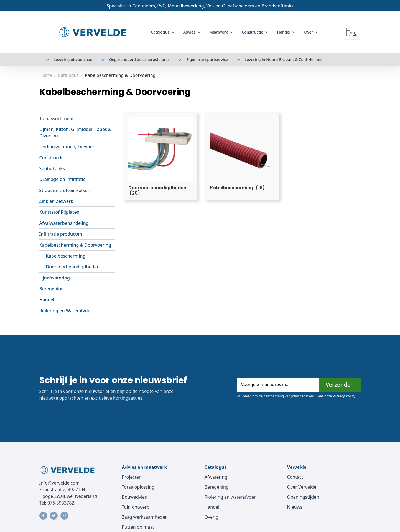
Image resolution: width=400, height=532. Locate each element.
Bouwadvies (134, 497)
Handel (284, 32)
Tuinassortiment (57, 118)
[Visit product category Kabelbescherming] (242, 154)
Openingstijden (303, 497)
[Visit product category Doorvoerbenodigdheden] (160, 156)
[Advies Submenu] (200, 32)
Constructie (252, 32)
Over (309, 32)
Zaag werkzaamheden (145, 517)
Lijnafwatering (55, 278)
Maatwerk (219, 32)
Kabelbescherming (66, 256)
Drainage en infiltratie (63, 179)
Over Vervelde (302, 487)
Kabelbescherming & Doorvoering (75, 245)
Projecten (132, 477)
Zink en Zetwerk (56, 201)
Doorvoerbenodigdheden (73, 267)
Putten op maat (138, 527)
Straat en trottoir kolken (65, 190)
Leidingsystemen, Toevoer (67, 147)
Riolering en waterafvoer (230, 497)
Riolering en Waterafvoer (66, 311)
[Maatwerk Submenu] (233, 32)
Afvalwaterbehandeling (64, 223)
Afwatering (216, 477)
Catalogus (160, 32)
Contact (295, 477)
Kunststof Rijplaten (59, 212)
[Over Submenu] (318, 32)
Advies (189, 32)
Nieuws (295, 507)
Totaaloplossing (138, 487)
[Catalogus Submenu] (174, 32)
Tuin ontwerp (136, 507)
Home (46, 75)
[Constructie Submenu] (268, 32)
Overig (212, 517)
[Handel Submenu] (295, 32)
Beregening (52, 289)
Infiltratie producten (61, 234)
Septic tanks (52, 168)
